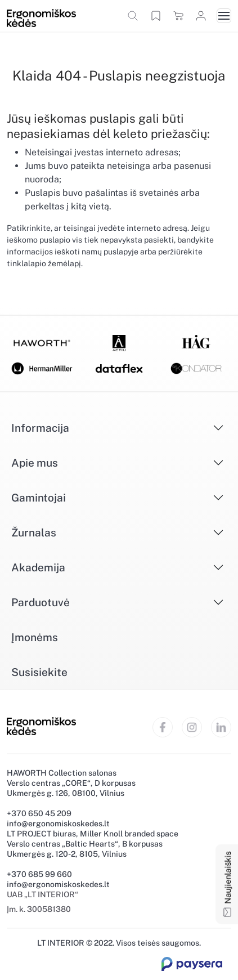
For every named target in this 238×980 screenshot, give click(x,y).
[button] (133, 16)
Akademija (38, 567)
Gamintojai (39, 498)
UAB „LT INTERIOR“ (42, 894)
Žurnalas (34, 532)
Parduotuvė (41, 602)
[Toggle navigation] (224, 16)
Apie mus (35, 463)
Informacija (40, 428)
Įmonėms (35, 637)
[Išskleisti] (198, 428)
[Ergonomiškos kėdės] (41, 17)
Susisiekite (39, 672)
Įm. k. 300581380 (39, 909)
